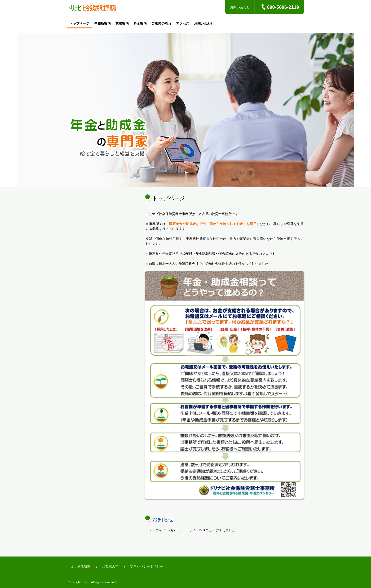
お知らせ (163, 519)
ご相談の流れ (161, 23)
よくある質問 (81, 566)
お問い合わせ (240, 7)
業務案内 (122, 23)
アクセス (183, 23)
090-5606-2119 (283, 7)
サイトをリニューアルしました (212, 530)
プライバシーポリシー (146, 566)
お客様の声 (110, 566)
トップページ (79, 23)
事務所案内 (102, 23)
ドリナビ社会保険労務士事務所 (92, 9)
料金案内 (140, 23)
